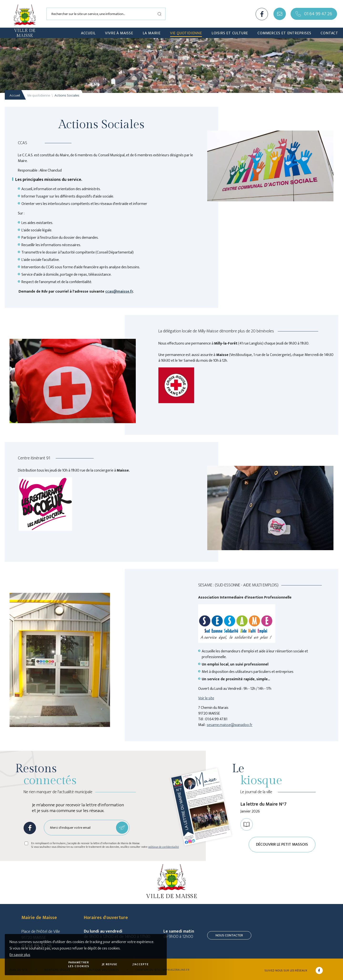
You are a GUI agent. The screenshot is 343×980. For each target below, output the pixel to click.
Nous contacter (229, 935)
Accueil (15, 95)
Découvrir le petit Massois (282, 844)
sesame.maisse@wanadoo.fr (230, 725)
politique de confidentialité (164, 847)
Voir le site (206, 698)
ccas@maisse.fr (119, 292)
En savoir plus (20, 955)
